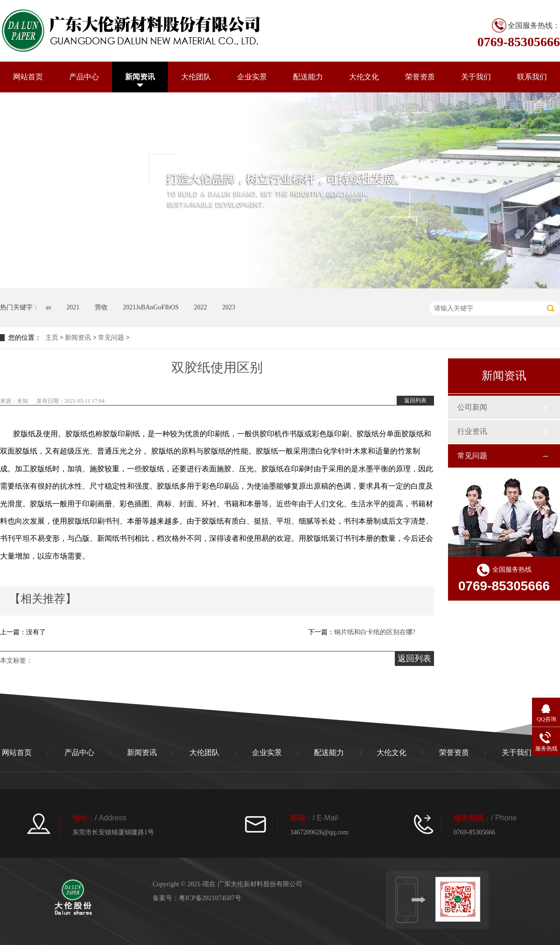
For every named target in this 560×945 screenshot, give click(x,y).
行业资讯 (472, 431)
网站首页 (28, 77)
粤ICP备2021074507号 (210, 898)
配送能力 (308, 77)
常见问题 (111, 338)
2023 (229, 307)
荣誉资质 (420, 77)
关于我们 (476, 77)
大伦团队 (196, 77)
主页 (52, 338)
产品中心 (84, 77)
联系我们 (532, 77)
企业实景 (252, 77)
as (49, 307)
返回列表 (415, 400)
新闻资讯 (140, 77)
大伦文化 (364, 77)
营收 (101, 307)
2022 (200, 307)
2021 (73, 307)
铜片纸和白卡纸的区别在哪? (375, 632)
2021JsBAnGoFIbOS (151, 307)
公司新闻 (472, 407)
